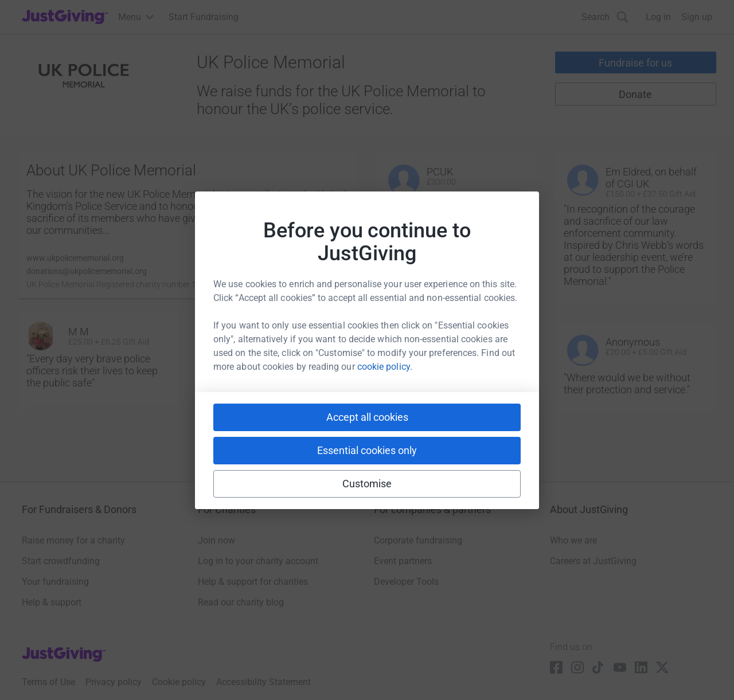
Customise (367, 484)
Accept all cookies (367, 417)
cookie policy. (385, 367)
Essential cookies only (367, 450)
